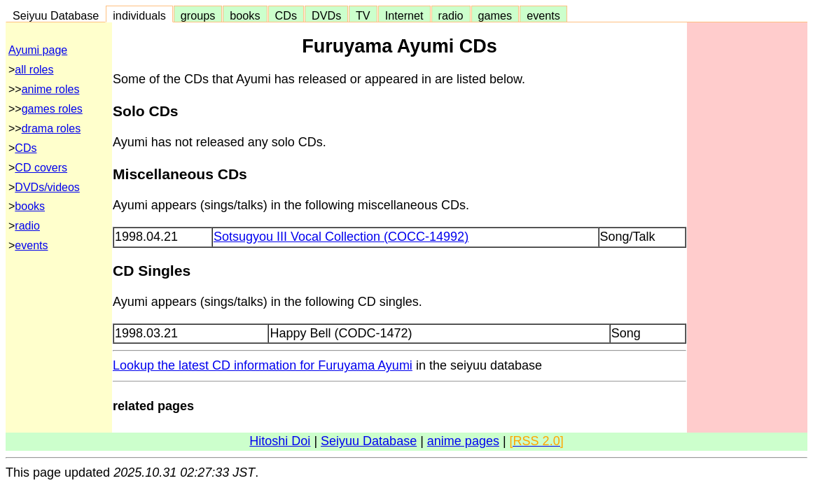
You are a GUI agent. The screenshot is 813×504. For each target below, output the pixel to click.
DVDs (326, 15)
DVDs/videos (47, 187)
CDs (286, 15)
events (543, 15)
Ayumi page (38, 50)
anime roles (51, 89)
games (495, 15)
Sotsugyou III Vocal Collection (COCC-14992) (341, 237)
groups (198, 15)
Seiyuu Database (56, 15)
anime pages (463, 441)
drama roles (51, 128)
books (245, 15)
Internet (404, 15)
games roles (52, 109)
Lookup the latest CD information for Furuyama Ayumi (263, 365)
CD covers (41, 168)
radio (451, 15)
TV (363, 15)
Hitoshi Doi (280, 441)
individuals (139, 15)
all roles (34, 70)
